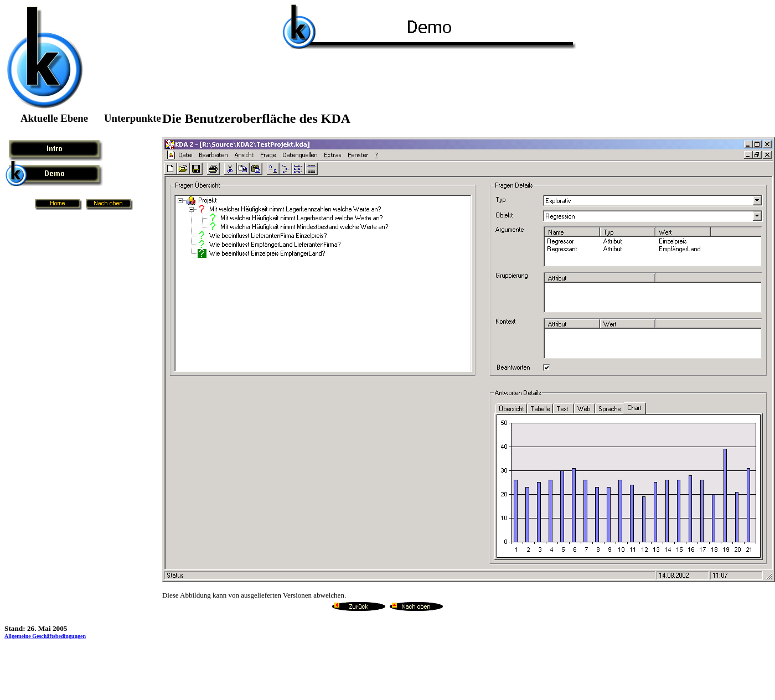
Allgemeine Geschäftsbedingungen (45, 636)
